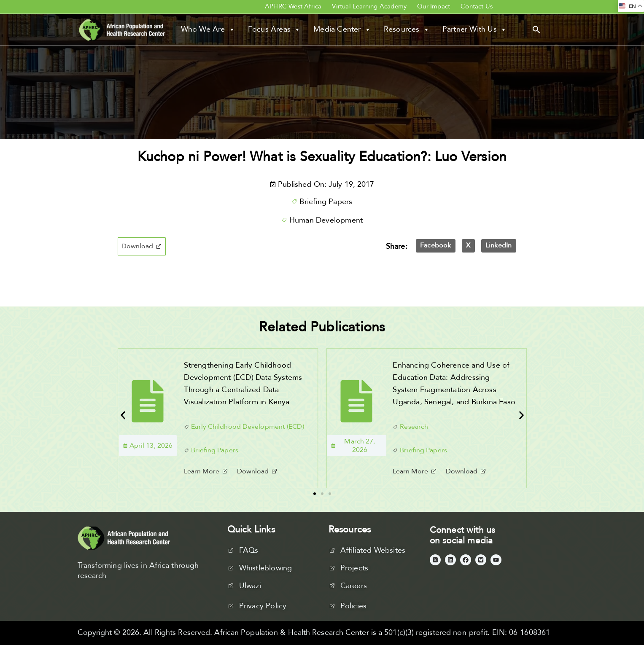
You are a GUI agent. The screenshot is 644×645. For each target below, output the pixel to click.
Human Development (326, 220)
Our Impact (434, 6)
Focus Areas (274, 30)
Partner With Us (475, 30)
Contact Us (477, 6)
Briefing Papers (326, 202)
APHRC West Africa (293, 6)
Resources (407, 30)
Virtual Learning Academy (369, 6)
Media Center (342, 30)
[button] (536, 29)
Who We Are (208, 30)
